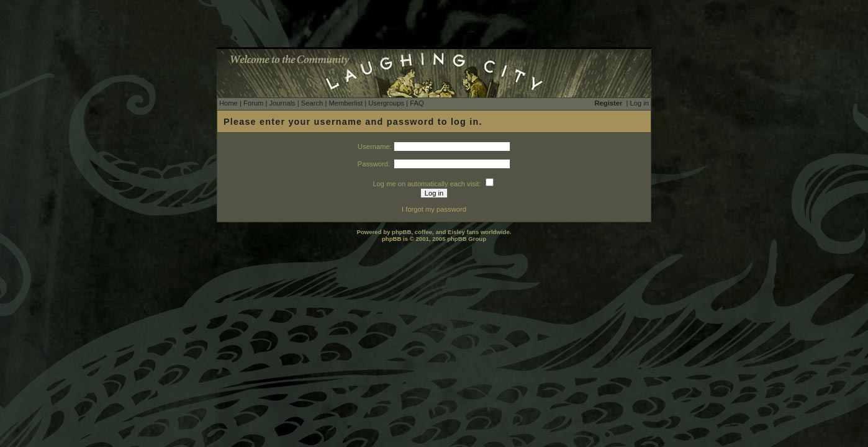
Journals (282, 103)
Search (312, 103)
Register (609, 103)
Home (228, 103)
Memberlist (346, 103)
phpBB (391, 239)
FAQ (417, 103)
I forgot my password (434, 209)
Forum (253, 103)
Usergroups (386, 103)
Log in (640, 103)
